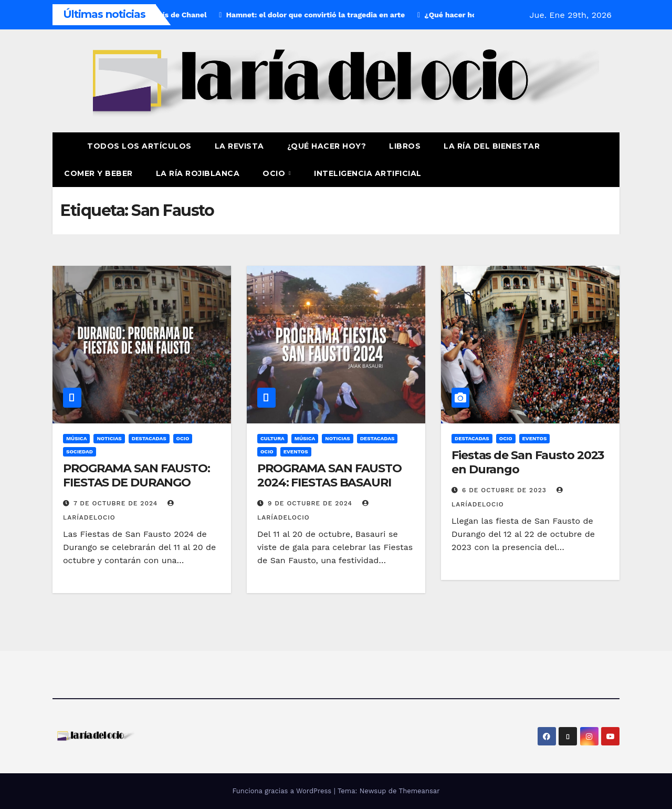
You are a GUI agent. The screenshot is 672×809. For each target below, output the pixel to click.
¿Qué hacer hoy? (327, 146)
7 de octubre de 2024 (117, 503)
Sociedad (80, 452)
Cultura (272, 438)
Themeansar (419, 791)
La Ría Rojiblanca (198, 173)
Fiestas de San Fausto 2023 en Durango (528, 462)
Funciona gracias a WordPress (283, 791)
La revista (239, 146)
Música (76, 438)
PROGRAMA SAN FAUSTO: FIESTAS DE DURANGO (136, 475)
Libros (405, 146)
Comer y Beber (98, 173)
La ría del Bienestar (492, 146)
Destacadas (149, 438)
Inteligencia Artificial (368, 173)
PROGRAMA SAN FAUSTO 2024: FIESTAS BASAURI (329, 475)
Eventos (296, 452)
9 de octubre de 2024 (311, 503)
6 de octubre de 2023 (506, 490)
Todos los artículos (139, 146)
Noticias (109, 438)
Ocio (275, 173)
